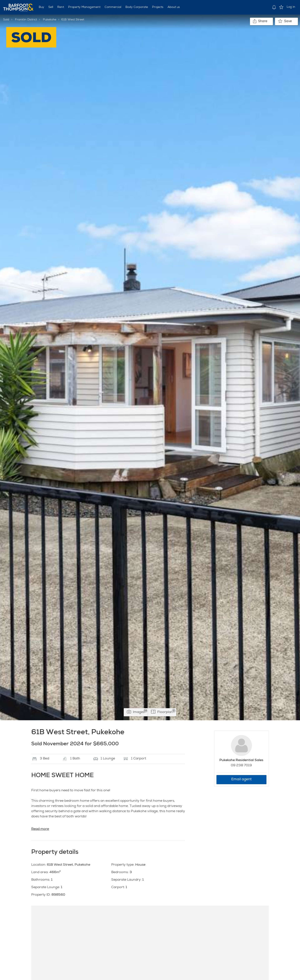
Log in (291, 7)
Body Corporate (137, 7)
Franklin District (26, 20)
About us (174, 7)
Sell (51, 7)
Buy (41, 7)
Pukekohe (50, 20)
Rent (61, 7)
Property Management (84, 7)
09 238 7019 (241, 766)
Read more (40, 829)
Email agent (241, 780)
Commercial (113, 7)
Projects (158, 7)
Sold (6, 20)
